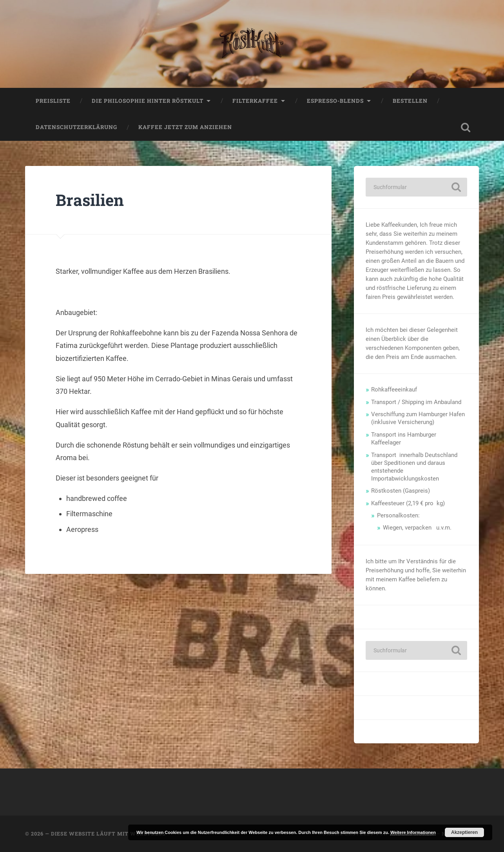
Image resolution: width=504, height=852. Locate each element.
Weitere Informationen (413, 832)
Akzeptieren (464, 832)
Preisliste (53, 101)
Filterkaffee (255, 101)
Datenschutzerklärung (76, 127)
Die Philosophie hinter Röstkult (148, 101)
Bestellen (410, 101)
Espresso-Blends (335, 101)
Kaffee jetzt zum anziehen (185, 127)
